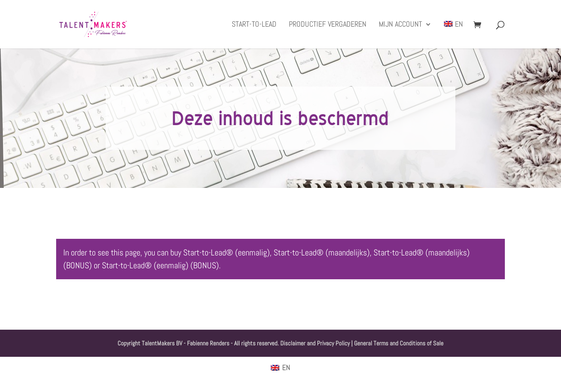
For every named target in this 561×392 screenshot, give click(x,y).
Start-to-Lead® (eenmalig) (226, 252)
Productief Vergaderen (328, 25)
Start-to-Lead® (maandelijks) (322, 252)
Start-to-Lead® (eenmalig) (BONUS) (160, 265)
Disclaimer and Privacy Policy (315, 343)
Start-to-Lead (254, 25)
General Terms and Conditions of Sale (399, 343)
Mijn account (400, 25)
